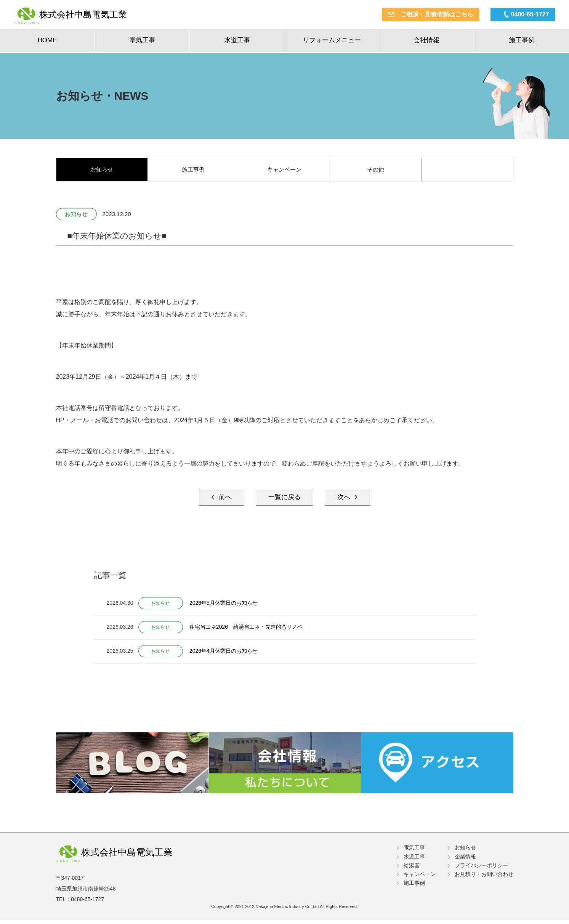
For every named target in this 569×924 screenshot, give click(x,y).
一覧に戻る (285, 499)
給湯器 (412, 867)
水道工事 (237, 42)
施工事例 (522, 42)
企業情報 (465, 858)
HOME (47, 42)
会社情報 (426, 42)
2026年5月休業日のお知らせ (228, 605)
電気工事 (142, 42)
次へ (349, 499)
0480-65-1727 (525, 15)
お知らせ (102, 170)
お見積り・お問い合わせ (484, 876)
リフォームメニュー (332, 42)
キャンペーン (284, 170)
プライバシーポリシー (481, 867)
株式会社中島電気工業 (95, 15)
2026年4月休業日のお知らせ (228, 653)
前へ (220, 499)
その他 (376, 170)
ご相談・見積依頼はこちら (432, 15)
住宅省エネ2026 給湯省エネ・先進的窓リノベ (250, 629)
